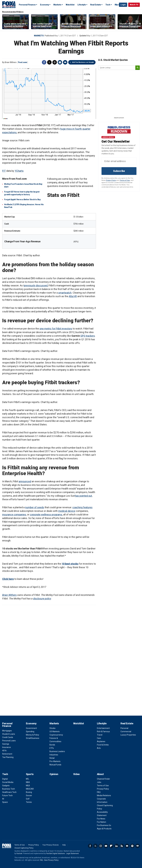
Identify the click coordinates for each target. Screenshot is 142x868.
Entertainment (103, 728)
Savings (6, 744)
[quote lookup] (117, 68)
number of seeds (35, 507)
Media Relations (104, 795)
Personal (124, 728)
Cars (99, 738)
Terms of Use (125, 180)
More (117, 5)
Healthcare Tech (9, 792)
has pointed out (83, 496)
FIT (4, 171)
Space (5, 802)
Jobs (99, 782)
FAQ (99, 792)
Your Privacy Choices (51, 845)
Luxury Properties (128, 735)
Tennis (29, 802)
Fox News (101, 819)
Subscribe (119, 171)
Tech (108, 5)
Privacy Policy (111, 180)
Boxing (29, 792)
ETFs (52, 748)
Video (76, 774)
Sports (30, 774)
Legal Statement (72, 853)
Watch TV (134, 5)
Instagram (101, 846)
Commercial (126, 732)
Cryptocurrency (56, 735)
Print (60, 62)
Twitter (49, 62)
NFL (28, 779)
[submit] (138, 68)
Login (123, 5)
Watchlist (70, 5)
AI (3, 799)
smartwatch (65, 293)
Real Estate (96, 5)
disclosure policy (42, 599)
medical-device (67, 511)
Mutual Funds (55, 765)
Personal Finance (27, 5)
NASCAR (30, 789)
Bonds (52, 745)
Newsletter (127, 846)
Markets (57, 5)
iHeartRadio (138, 846)
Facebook (44, 62)
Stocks (52, 728)
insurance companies (14, 515)
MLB (28, 786)
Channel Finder (103, 779)
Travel (100, 735)
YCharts (19, 171)
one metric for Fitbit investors (56, 329)
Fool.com (23, 62)
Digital (5, 779)
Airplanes (101, 741)
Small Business (33, 738)
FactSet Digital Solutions (56, 853)
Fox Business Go (104, 825)
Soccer (29, 795)
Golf (28, 799)
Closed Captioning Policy (24, 848)
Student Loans (9, 734)
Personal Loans (9, 741)
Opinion (54, 774)
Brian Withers (9, 595)
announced (25, 481)
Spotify (132, 846)
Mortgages (7, 731)
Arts (99, 748)
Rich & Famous (103, 732)
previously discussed (36, 285)
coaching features (82, 507)
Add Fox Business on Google (83, 62)
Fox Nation (102, 822)
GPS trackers (88, 336)
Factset (19, 853)
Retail (52, 758)
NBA (28, 782)
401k (4, 751)
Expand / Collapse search (116, 5)
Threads (55, 62)
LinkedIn (116, 846)
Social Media (8, 782)
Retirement (7, 754)
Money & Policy (33, 735)
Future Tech (7, 795)
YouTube (106, 846)
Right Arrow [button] (137, 22)
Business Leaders (57, 751)
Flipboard (111, 846)
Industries (54, 755)
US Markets (55, 732)
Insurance (7, 747)
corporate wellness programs (46, 515)
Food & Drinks (103, 745)
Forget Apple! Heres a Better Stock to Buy (22, 199)
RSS (122, 846)
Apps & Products (104, 829)
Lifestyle (82, 5)
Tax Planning (8, 757)
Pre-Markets (55, 761)
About (100, 774)
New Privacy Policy (51, 860)
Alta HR (73, 296)
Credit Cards (8, 737)
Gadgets (6, 786)
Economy (45, 5)
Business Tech (9, 789)
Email (65, 62)
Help (64, 845)
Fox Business (9, 5)
